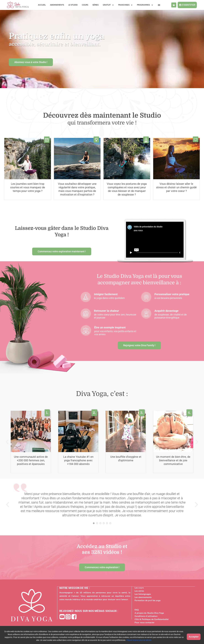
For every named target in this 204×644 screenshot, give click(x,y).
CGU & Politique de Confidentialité (152, 619)
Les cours (139, 588)
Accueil (42, 5)
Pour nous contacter (145, 622)
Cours (85, 5)
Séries (96, 5)
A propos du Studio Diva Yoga (149, 613)
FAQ (137, 610)
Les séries (139, 591)
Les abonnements (143, 597)
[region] (102, 635)
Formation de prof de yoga (148, 600)
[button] (159, 5)
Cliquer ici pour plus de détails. (143, 640)
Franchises (125, 5)
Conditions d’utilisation (146, 616)
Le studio (73, 5)
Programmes (145, 5)
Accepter (190, 636)
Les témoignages (143, 594)
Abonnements (57, 5)
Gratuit (108, 5)
